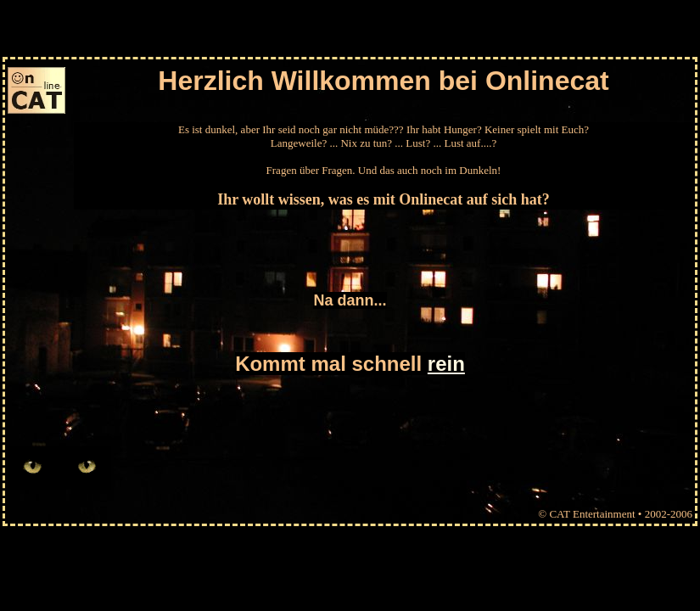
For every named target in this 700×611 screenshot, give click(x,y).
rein (446, 364)
